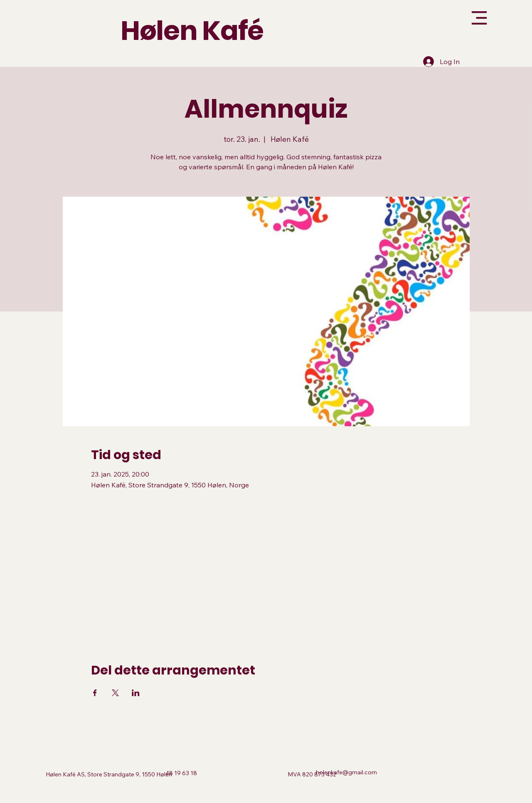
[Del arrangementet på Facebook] (95, 693)
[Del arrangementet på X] (115, 693)
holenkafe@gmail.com (346, 772)
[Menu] (459, 18)
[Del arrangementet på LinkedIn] (136, 693)
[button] (433, 24)
